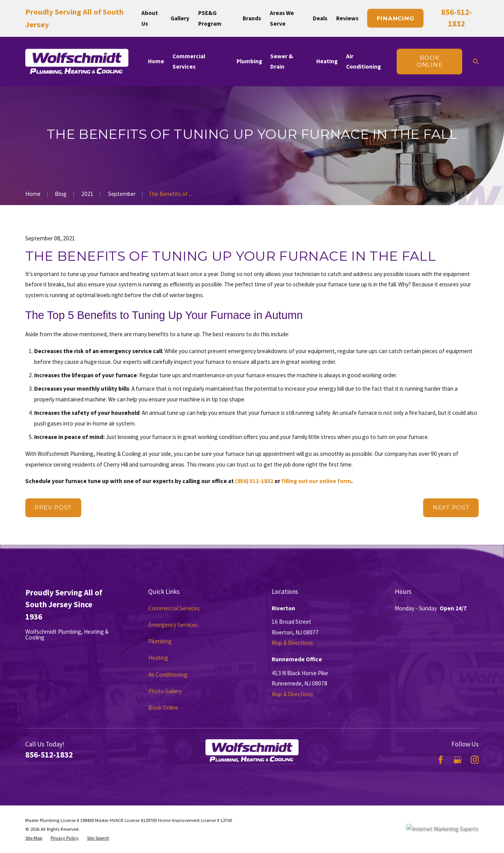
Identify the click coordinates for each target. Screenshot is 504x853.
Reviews (347, 18)
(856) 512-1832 (254, 481)
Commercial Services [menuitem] (189, 62)
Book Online (163, 708)
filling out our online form (316, 481)
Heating (158, 658)
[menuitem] (34, 838)
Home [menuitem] (156, 61)
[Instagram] (475, 760)
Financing (396, 18)
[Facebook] (441, 760)
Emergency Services (173, 625)
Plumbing (160, 641)
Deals (320, 18)
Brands (252, 18)
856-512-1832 (49, 755)
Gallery (180, 18)
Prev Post (53, 507)
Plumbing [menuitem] (249, 61)
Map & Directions (292, 643)
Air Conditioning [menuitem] (364, 62)
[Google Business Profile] (457, 760)
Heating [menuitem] (327, 61)
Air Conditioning (168, 675)
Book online (430, 61)
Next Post (451, 507)
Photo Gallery (165, 691)
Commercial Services (174, 608)
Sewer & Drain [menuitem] (282, 62)
